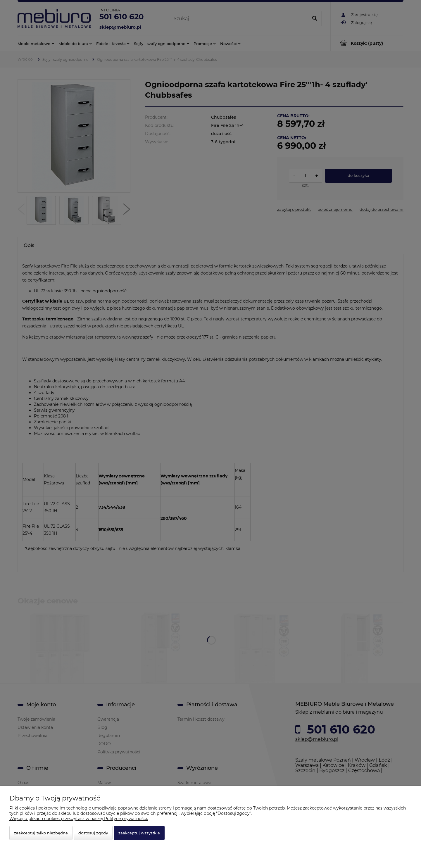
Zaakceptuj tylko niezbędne (41, 833)
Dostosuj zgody (93, 833)
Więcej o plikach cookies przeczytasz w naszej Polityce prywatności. (79, 819)
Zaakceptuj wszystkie (139, 833)
